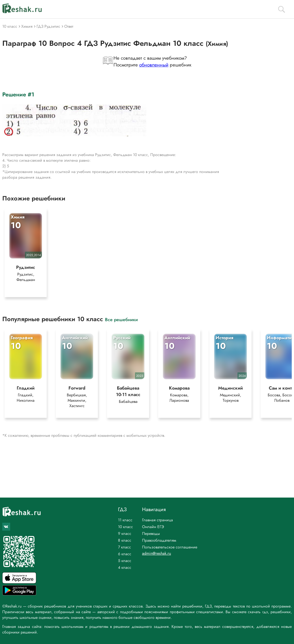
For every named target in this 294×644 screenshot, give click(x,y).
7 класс (125, 547)
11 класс (125, 520)
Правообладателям (159, 540)
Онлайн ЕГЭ (153, 527)
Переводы (151, 533)
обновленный (154, 65)
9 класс (125, 533)
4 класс (125, 567)
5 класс (125, 561)
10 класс (125, 527)
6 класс (125, 554)
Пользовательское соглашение (170, 547)
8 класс (125, 540)
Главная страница (157, 520)
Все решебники (121, 319)
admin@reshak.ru (156, 553)
